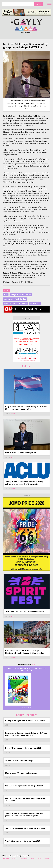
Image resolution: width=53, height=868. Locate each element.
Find (38, 4)
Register (14, 858)
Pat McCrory (35, 303)
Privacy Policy (36, 858)
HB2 (6, 295)
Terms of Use (24, 858)
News (7, 290)
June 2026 (27, 708)
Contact (46, 858)
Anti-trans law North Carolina (15, 299)
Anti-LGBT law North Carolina (16, 303)
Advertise (6, 858)
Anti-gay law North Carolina (21, 295)
